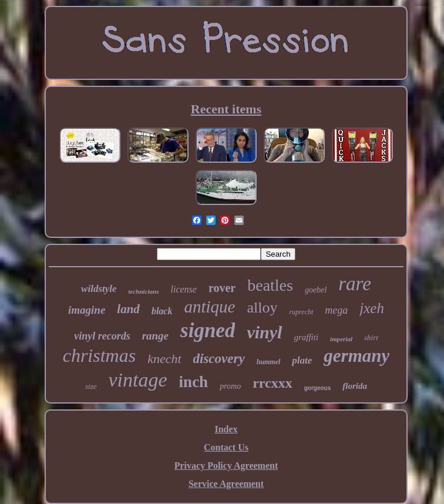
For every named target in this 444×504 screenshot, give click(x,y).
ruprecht (301, 312)
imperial (341, 339)
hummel (269, 362)
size (91, 386)
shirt (371, 337)
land (128, 309)
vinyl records (102, 336)
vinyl (264, 332)
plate (302, 360)
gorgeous (318, 388)
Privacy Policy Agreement (226, 466)
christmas (99, 355)
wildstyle (99, 289)
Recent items (226, 109)
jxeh (372, 308)
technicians (144, 291)
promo (230, 386)
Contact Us (226, 447)
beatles (270, 285)
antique (209, 307)
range (155, 336)
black (162, 311)
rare (355, 284)
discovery (219, 359)
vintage (138, 380)
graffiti (306, 337)
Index (226, 429)
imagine (87, 310)
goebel (316, 290)
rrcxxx (273, 383)
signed (208, 330)
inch (194, 382)
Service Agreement (226, 484)
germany (356, 356)
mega (336, 310)
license (184, 289)
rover (222, 288)
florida (355, 386)
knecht (164, 359)
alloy (262, 308)
